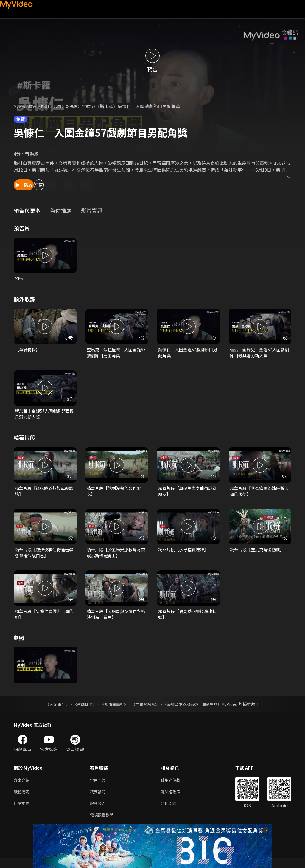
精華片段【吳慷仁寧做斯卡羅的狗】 (44, 620)
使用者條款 (176, 787)
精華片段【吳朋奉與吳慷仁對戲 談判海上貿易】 (116, 620)
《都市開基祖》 (113, 711)
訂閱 (64, 185)
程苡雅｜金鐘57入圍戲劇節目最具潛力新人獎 (44, 416)
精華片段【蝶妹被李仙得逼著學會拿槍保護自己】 (44, 557)
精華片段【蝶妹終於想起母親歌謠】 (44, 494)
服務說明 (23, 799)
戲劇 (50, 106)
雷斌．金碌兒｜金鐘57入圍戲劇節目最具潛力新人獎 (259, 354)
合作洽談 (173, 812)
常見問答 (99, 787)
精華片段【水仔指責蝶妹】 (185, 554)
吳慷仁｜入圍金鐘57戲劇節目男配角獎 (187, 354)
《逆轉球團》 (81, 711)
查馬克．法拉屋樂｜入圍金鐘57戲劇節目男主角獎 (116, 354)
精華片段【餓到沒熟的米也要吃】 (116, 494)
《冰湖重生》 (52, 711)
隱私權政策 (176, 799)
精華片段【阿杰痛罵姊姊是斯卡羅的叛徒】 (259, 494)
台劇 (63, 106)
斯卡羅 (79, 106)
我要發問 (99, 799)
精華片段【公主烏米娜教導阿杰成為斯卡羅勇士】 (116, 557)
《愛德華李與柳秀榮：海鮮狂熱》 (196, 711)
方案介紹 (23, 787)
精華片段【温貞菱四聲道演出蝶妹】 (187, 620)
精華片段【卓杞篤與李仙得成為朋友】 (187, 494)
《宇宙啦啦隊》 (146, 711)
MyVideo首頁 (27, 106)
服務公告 (99, 812)
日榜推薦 (23, 812)
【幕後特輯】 (28, 350)
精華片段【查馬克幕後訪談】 (259, 554)
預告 (19, 278)
